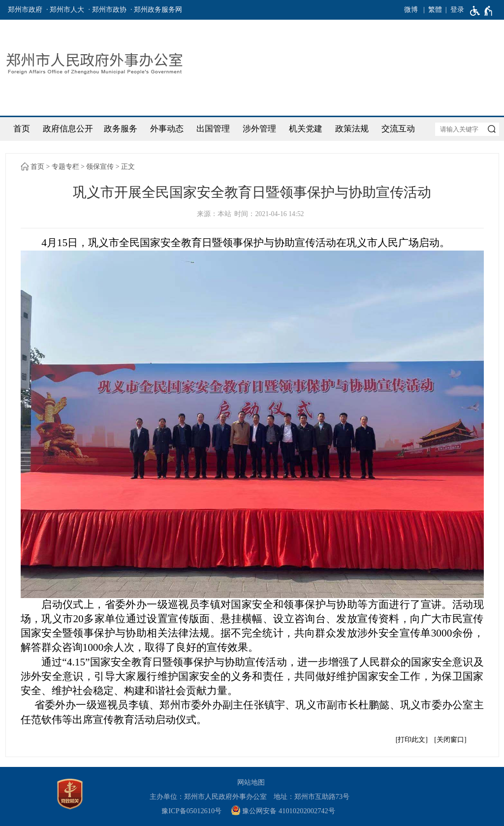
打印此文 (411, 740)
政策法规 (352, 129)
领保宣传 (100, 167)
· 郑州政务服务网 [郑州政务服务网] (156, 10)
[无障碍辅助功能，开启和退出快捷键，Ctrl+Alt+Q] (482, 11)
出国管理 (213, 129)
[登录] (453, 10)
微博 (411, 10)
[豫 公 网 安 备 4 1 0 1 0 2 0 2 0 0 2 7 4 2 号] (287, 811)
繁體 (435, 10)
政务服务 (121, 129)
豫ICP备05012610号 (191, 811)
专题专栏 (65, 167)
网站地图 (251, 782)
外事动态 (167, 129)
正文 (128, 167)
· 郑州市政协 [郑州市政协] (108, 10)
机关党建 (306, 129)
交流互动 (398, 129)
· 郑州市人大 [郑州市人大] (65, 10)
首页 (22, 129)
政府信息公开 (68, 129)
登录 (457, 10)
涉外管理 (259, 129)
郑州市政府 (25, 10)
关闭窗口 (450, 740)
